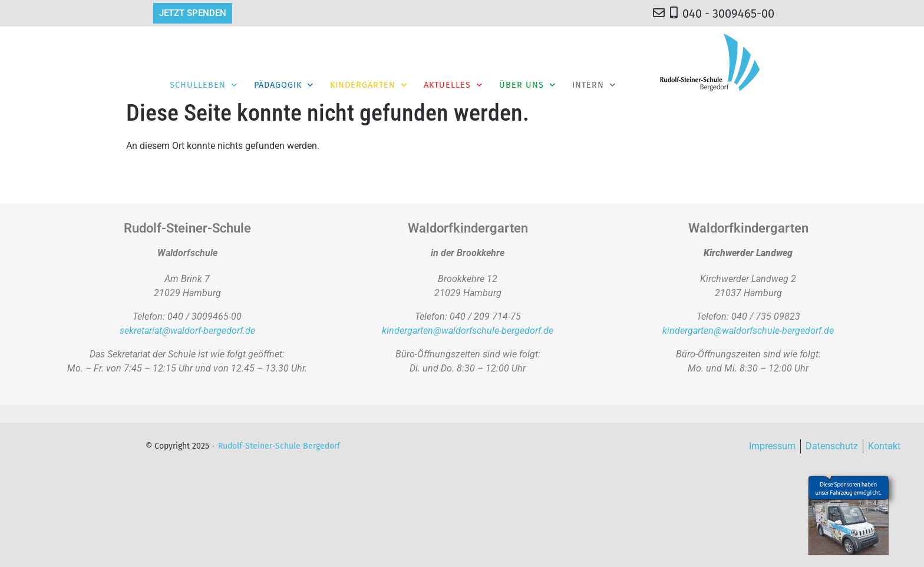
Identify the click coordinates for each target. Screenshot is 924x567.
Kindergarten (369, 85)
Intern (594, 85)
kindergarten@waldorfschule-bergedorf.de (468, 331)
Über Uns (527, 85)
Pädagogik (284, 85)
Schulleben (204, 85)
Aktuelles (453, 85)
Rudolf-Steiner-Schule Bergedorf (279, 446)
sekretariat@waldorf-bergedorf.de (187, 331)
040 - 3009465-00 (728, 14)
